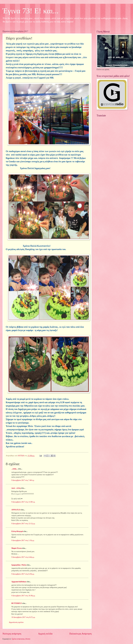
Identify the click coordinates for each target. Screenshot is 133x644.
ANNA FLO (16, 510)
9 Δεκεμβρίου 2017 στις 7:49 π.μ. (23, 480)
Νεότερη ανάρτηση (12, 634)
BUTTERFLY (17, 603)
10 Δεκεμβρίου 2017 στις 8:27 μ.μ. (23, 617)
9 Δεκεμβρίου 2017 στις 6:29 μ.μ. (23, 574)
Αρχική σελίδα (45, 634)
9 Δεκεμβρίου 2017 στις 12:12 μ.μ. (23, 524)
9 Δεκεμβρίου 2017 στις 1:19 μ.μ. (23, 540)
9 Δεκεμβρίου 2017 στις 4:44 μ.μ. (23, 557)
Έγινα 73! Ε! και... (31, 11)
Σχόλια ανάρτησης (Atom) (21, 639)
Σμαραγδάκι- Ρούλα (19, 565)
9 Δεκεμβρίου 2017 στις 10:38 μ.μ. (23, 596)
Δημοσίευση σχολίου (16, 622)
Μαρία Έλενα (16, 548)
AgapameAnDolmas (19, 582)
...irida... (14, 469)
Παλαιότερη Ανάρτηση (80, 634)
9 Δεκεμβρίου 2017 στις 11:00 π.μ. (23, 502)
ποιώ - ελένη (16, 488)
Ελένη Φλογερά (17, 531)
